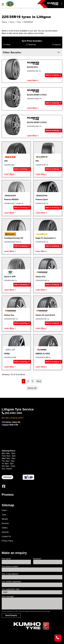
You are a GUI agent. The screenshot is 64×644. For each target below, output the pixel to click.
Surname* (37, 559)
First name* (6, 559)
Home (4, 510)
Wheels (5, 519)
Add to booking (53, 75)
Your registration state (11, 589)
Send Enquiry (11, 615)
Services (5, 523)
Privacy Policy (7, 541)
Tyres (4, 515)
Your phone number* (10, 566)
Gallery (5, 528)
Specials (5, 532)
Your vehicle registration (11, 581)
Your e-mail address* (10, 574)
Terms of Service (43, 611)
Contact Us (6, 536)
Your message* (8, 596)
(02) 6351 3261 (12, 413)
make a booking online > (14, 418)
